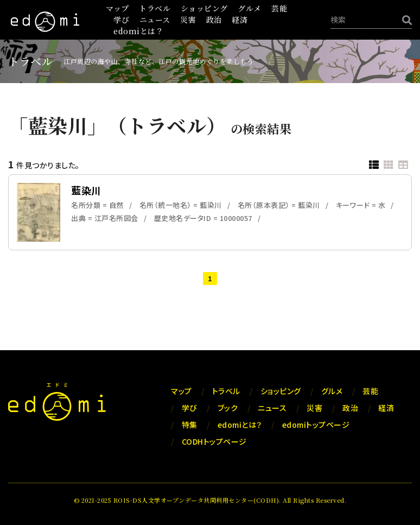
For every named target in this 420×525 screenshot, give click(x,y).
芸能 (279, 8)
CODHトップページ (214, 441)
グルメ (250, 8)
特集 (190, 425)
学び (121, 20)
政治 (214, 20)
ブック (228, 408)
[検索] (404, 20)
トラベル (155, 8)
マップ (117, 8)
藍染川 (86, 190)
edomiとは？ (138, 31)
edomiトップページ (316, 425)
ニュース (155, 20)
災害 (188, 20)
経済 (240, 20)
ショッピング (204, 8)
